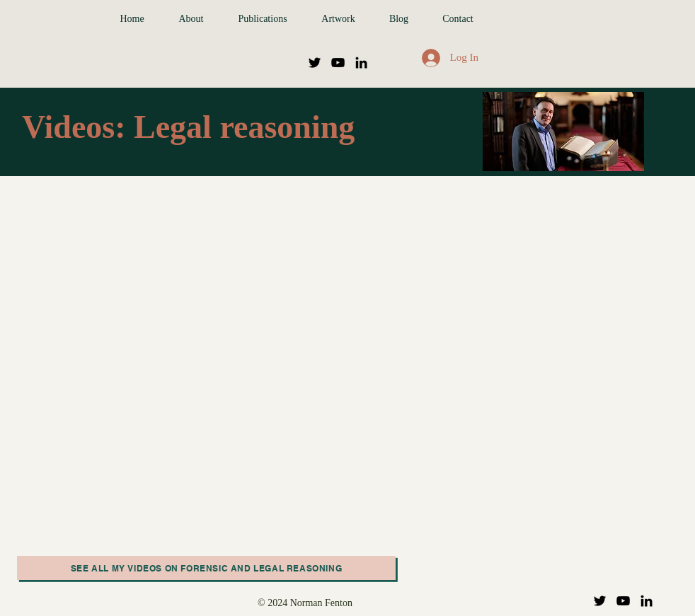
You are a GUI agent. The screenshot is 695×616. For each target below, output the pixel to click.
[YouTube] (338, 63)
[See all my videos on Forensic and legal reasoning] (206, 568)
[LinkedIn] (361, 63)
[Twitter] (315, 63)
